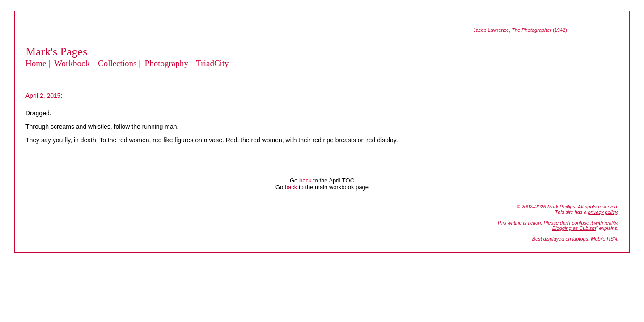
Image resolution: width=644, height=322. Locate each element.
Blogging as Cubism (574, 228)
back (305, 180)
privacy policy (603, 212)
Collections (117, 63)
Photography (167, 63)
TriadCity (212, 63)
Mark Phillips (561, 207)
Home (36, 63)
